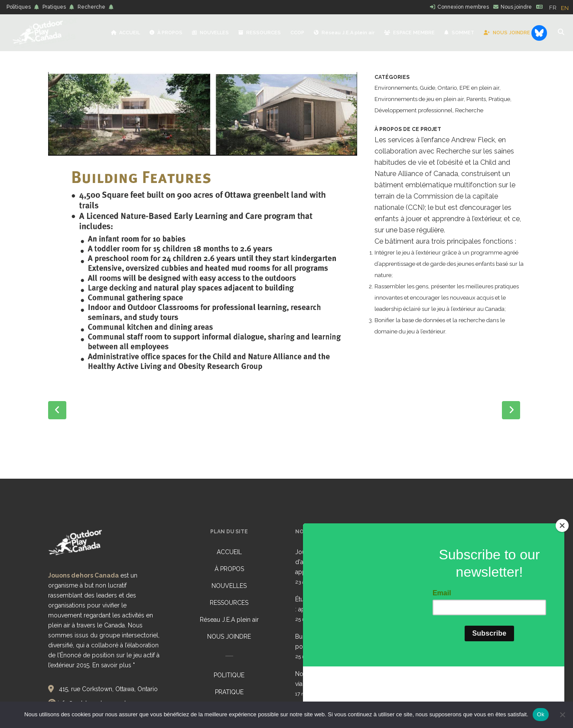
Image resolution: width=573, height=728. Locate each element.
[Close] (562, 578)
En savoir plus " (114, 665)
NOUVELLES (229, 586)
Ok (541, 714)
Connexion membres (463, 7)
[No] (562, 715)
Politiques (19, 7)
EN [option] (565, 8)
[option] (565, 8)
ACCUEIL (229, 552)
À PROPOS (229, 569)
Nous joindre (516, 7)
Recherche (91, 7)
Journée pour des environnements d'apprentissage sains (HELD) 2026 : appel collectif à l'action (345, 562)
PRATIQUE (229, 692)
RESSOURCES (229, 603)
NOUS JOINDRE (229, 637)
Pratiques (54, 7)
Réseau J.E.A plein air (229, 620)
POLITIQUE (229, 675)
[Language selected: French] (561, 7)
